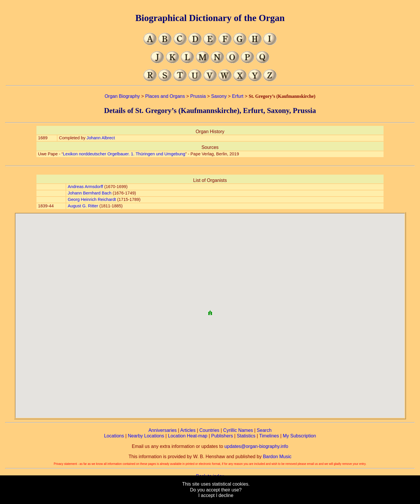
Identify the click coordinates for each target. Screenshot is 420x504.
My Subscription (299, 436)
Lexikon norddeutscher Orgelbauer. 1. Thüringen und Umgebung (124, 154)
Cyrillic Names (238, 430)
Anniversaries (163, 430)
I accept (206, 495)
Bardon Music (277, 457)
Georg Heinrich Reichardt (92, 199)
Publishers (222, 436)
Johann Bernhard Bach (90, 193)
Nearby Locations (146, 436)
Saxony (219, 96)
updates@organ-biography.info (256, 446)
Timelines (269, 436)
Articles (188, 430)
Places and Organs (165, 96)
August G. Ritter (83, 206)
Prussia (198, 96)
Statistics (246, 436)
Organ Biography (122, 96)
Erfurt (238, 96)
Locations (114, 436)
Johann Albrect (101, 138)
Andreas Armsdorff (85, 187)
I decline (225, 495)
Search (264, 430)
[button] (210, 310)
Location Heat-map (188, 436)
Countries (209, 430)
